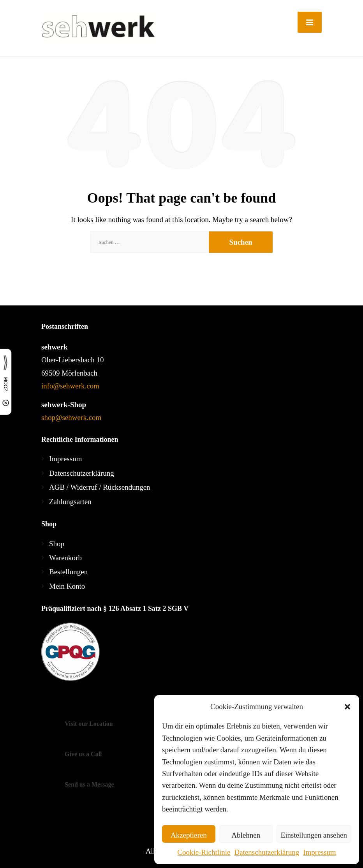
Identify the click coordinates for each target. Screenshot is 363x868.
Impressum (319, 852)
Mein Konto (67, 586)
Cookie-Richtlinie (204, 852)
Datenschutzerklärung (267, 852)
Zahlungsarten (70, 502)
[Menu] (310, 22)
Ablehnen (246, 835)
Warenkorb (65, 558)
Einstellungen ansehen (314, 835)
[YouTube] (96, 703)
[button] (347, 707)
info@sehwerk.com (70, 386)
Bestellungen (68, 572)
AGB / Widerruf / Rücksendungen (100, 487)
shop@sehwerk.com (71, 417)
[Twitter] (65, 703)
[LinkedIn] (81, 703)
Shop (57, 544)
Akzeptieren (189, 835)
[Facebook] (49, 703)
